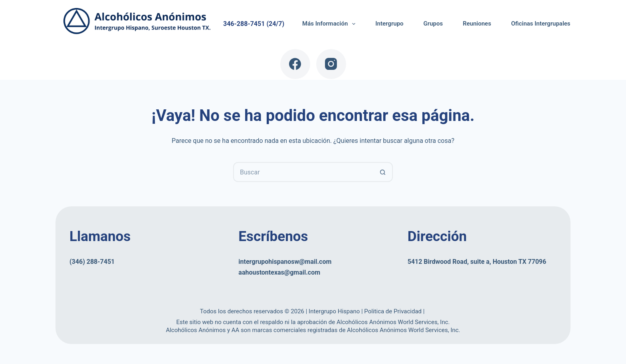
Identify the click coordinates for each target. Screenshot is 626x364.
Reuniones (477, 24)
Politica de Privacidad (393, 311)
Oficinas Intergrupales (541, 24)
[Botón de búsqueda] (383, 172)
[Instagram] (331, 64)
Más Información (330, 24)
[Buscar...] (303, 172)
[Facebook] (295, 64)
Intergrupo (389, 24)
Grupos (433, 24)
